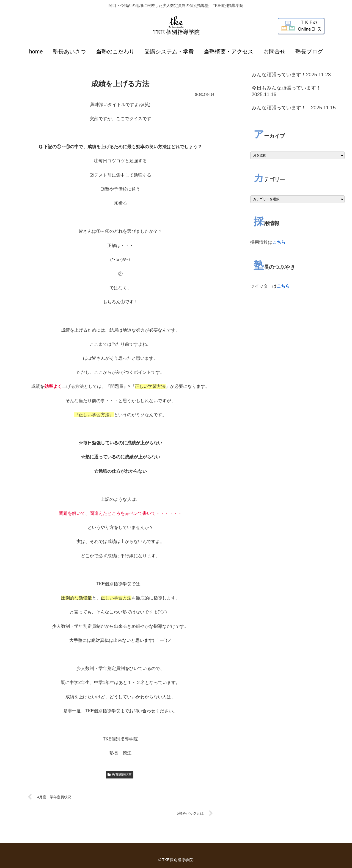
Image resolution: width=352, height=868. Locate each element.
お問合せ (274, 52)
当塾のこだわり (115, 52)
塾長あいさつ (69, 52)
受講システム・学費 (169, 52)
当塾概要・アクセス (229, 52)
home (36, 52)
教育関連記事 (120, 775)
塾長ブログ (309, 52)
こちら (279, 242)
